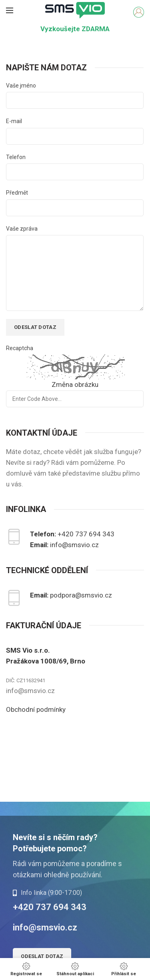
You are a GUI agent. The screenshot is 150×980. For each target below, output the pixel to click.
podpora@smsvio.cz (81, 595)
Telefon (16, 157)
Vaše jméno (21, 86)
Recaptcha (20, 348)
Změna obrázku (75, 384)
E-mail (14, 121)
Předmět (17, 193)
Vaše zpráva (22, 229)
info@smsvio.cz (74, 545)
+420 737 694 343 (86, 534)
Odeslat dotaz (42, 956)
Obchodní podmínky (36, 709)
